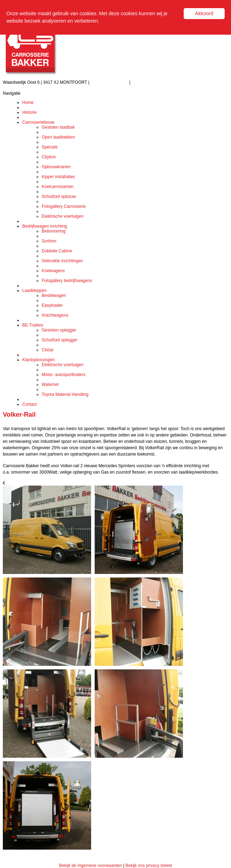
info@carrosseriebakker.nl (156, 82)
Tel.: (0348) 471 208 (110, 82)
